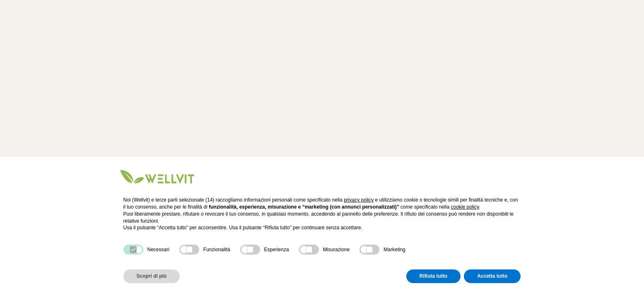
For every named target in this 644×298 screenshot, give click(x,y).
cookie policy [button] (465, 207)
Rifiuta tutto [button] (433, 276)
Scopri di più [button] (152, 276)
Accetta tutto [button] (492, 276)
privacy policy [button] (359, 200)
